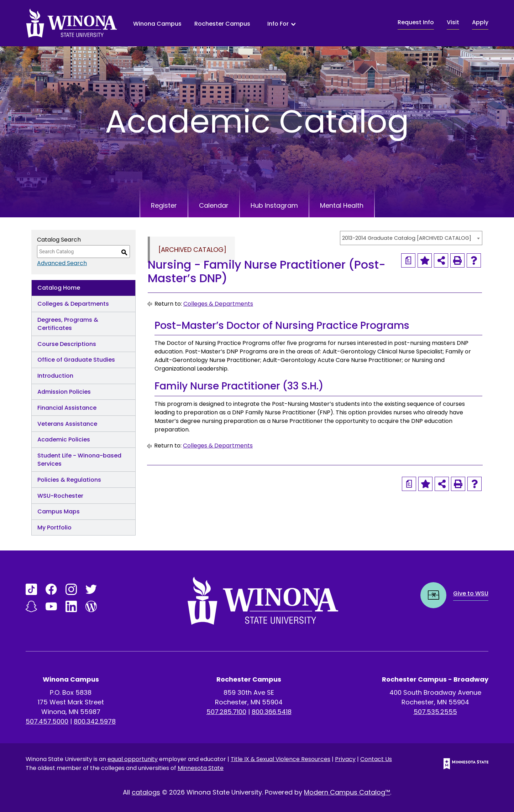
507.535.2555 (435, 712)
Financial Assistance (67, 408)
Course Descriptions (67, 344)
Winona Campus (157, 24)
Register (164, 205)
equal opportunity (133, 759)
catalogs (146, 792)
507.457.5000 (47, 721)
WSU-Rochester (60, 496)
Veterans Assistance (67, 424)
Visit (453, 22)
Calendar (214, 205)
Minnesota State (201, 768)
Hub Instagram (274, 205)
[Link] (31, 589)
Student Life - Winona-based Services (79, 460)
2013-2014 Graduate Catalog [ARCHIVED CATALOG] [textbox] (407, 238)
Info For (278, 24)
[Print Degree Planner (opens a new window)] (408, 260)
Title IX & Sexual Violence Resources (280, 759)
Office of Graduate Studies (76, 360)
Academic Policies (64, 439)
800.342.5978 (95, 721)
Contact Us (376, 759)
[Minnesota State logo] (460, 764)
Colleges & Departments (73, 304)
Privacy (345, 759)
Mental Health (342, 205)
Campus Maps (59, 511)
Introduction (55, 376)
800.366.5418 (272, 712)
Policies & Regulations (69, 480)
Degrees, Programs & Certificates (68, 324)
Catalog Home (59, 288)
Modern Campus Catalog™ (347, 792)
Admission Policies (64, 392)
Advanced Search (62, 263)
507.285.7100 (226, 712)
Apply (480, 22)
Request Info (416, 22)
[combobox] (411, 238)
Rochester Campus (222, 24)
